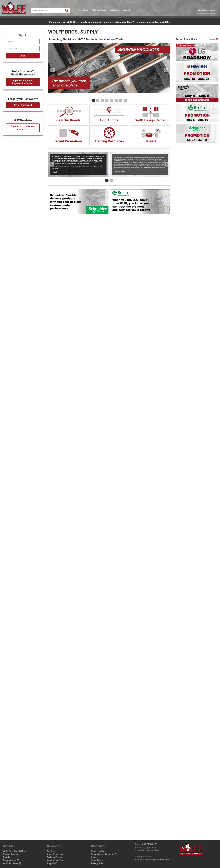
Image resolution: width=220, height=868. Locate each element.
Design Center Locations (104, 854)
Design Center (11, 860)
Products (86, 13)
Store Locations (99, 851)
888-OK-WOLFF (150, 844)
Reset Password (23, 105)
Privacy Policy (98, 863)
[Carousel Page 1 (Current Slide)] (93, 101)
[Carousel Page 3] (102, 101)
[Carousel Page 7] (121, 101)
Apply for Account (56, 854)
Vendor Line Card (55, 860)
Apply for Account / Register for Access (23, 82)
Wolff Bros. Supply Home (15, 851)
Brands (6, 857)
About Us (131, 13)
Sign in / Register (206, 13)
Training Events (54, 857)
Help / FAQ (52, 863)
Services (118, 13)
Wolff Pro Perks (12, 863)
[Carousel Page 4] (107, 101)
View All (214, 39)
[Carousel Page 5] (112, 101)
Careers (95, 857)
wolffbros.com (162, 860)
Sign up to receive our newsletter (23, 128)
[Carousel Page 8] (125, 101)
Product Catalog (11, 854)
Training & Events (102, 13)
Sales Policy (97, 860)
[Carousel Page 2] (98, 101)
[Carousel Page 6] (116, 101)
